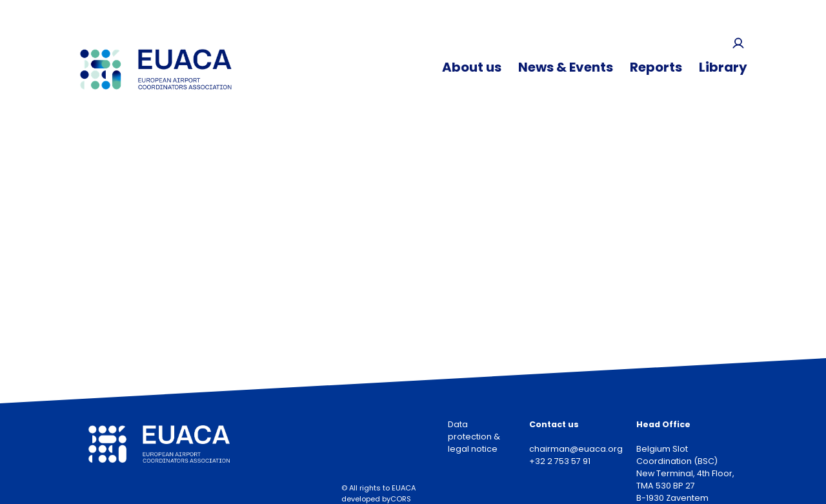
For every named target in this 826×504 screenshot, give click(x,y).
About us (472, 67)
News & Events (566, 67)
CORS (401, 499)
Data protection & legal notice (474, 437)
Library (723, 67)
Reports (656, 67)
